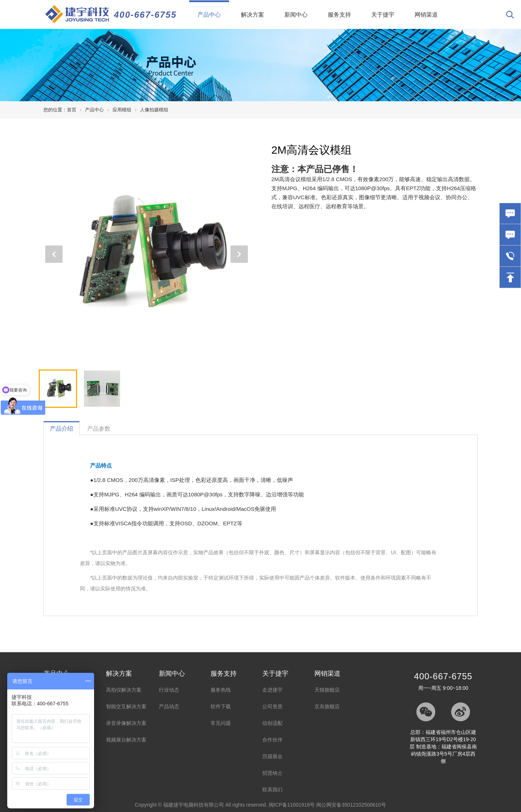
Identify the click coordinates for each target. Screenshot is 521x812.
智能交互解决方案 (126, 706)
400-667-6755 (145, 15)
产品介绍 (62, 429)
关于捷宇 (383, 15)
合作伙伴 (272, 740)
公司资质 (272, 706)
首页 (72, 110)
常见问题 (221, 723)
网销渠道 (426, 15)
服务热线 (221, 690)
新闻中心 (296, 15)
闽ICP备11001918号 (292, 805)
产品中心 (213, 9)
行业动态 (169, 690)
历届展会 (272, 756)
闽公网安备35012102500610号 (351, 805)
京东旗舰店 (327, 706)
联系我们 (272, 790)
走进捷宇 (272, 690)
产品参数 (99, 429)
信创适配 (272, 723)
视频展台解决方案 (126, 740)
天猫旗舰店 (327, 690)
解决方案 (253, 15)
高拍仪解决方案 (124, 690)
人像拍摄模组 (154, 110)
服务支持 (339, 15)
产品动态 (169, 706)
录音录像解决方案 (126, 723)
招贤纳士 (272, 773)
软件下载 (221, 706)
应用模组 (122, 110)
